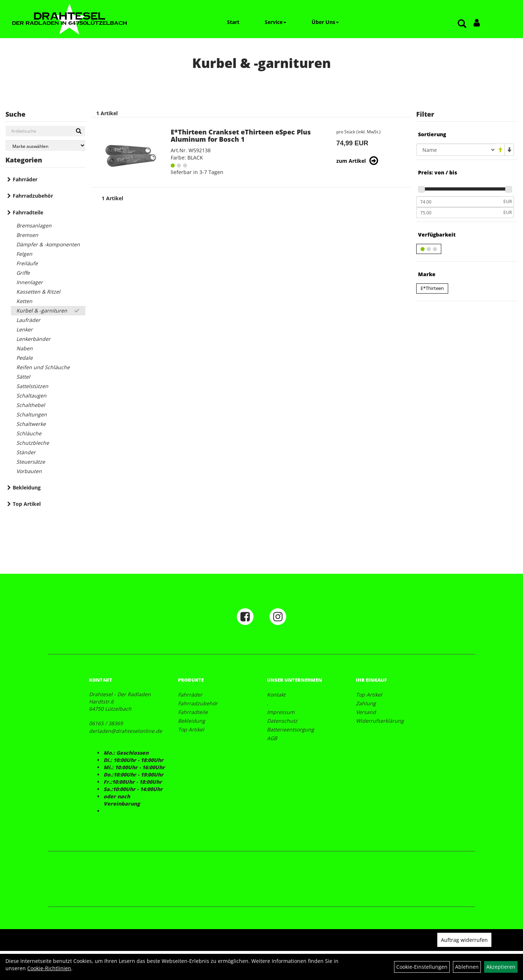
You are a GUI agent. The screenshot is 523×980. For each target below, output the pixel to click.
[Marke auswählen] (45, 146)
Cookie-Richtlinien (49, 968)
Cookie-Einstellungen (422, 967)
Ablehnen (467, 967)
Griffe (23, 273)
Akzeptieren (501, 967)
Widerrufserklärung (380, 721)
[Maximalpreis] (459, 213)
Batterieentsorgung (291, 729)
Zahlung (366, 703)
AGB (272, 738)
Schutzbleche (33, 443)
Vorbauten (29, 471)
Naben (25, 348)
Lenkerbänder (33, 339)
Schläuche (29, 433)
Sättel (23, 377)
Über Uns (325, 22)
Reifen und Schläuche (43, 367)
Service (275, 22)
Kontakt (276, 695)
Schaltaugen (31, 396)
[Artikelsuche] (462, 24)
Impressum (281, 712)
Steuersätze (31, 462)
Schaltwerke (31, 424)
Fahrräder (25, 179)
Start (233, 22)
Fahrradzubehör (33, 196)
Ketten (24, 301)
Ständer (26, 452)
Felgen (24, 254)
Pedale (25, 358)
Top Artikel (27, 504)
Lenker (25, 329)
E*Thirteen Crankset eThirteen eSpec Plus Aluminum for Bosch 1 (241, 136)
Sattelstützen (32, 386)
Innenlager (30, 282)
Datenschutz (282, 721)
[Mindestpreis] (459, 202)
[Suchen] (79, 131)
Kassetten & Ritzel (38, 292)
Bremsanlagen (34, 225)
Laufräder (28, 320)
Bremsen (27, 235)
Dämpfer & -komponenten (48, 244)
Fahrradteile (28, 212)
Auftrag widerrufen (464, 940)
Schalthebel (31, 405)
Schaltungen (32, 414)
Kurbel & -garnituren (42, 310)
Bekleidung (27, 487)
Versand (366, 712)
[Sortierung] (456, 150)
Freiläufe (27, 263)
